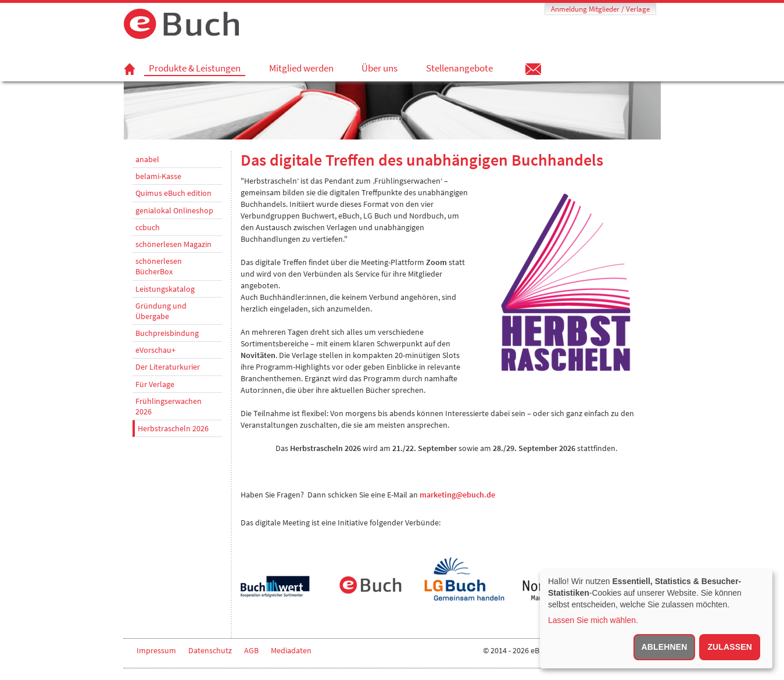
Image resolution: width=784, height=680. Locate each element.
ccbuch (148, 227)
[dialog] (656, 619)
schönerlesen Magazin (173, 244)
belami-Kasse (158, 176)
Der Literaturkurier (168, 367)
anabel (147, 159)
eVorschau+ (155, 350)
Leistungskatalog (165, 289)
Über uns (380, 68)
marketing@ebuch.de (457, 495)
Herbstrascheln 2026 (173, 428)
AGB (251, 650)
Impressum (156, 650)
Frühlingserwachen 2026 (169, 406)
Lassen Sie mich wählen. (593, 620)
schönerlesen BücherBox (159, 266)
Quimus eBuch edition (173, 193)
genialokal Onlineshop (174, 210)
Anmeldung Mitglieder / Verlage (600, 9)
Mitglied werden (301, 68)
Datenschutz (210, 650)
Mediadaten (291, 650)
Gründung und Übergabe (161, 311)
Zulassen (730, 647)
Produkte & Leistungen (195, 68)
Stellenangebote (459, 68)
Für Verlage (155, 384)
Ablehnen (665, 647)
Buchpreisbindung (167, 333)
